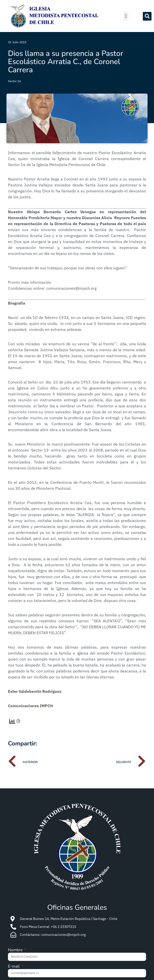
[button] (126, 16)
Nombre (16, 950)
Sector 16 (14, 81)
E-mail (14, 967)
